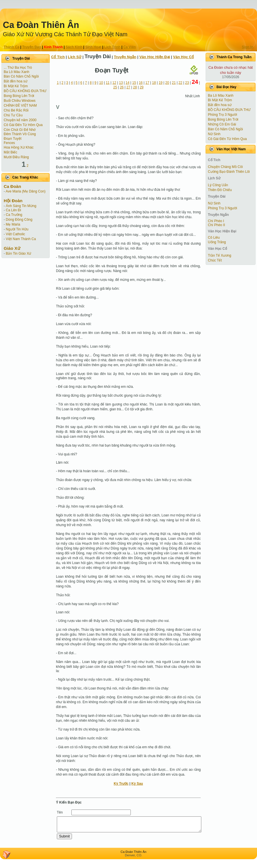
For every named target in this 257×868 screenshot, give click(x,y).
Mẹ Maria (13, 224)
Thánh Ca (12, 47)
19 (161, 83)
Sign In (248, 47)
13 (121, 83)
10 (101, 83)
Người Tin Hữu (17, 229)
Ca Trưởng (14, 215)
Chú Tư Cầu (13, 115)
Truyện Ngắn (125, 57)
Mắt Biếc (10, 152)
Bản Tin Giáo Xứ (18, 253)
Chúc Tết (215, 260)
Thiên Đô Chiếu (220, 190)
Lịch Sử (75, 57)
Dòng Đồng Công (19, 220)
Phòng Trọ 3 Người (222, 115)
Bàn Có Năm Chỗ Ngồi (21, 76)
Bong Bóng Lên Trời (19, 96)
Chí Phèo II (216, 225)
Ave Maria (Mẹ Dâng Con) (26, 191)
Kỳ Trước (121, 784)
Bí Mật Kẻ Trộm (16, 86)
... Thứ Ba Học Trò (18, 68)
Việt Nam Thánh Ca (21, 239)
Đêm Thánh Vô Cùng (20, 134)
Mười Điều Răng (16, 157)
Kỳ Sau (137, 784)
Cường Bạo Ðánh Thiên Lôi (229, 172)
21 (174, 83)
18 (154, 83)
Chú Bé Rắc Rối (16, 110)
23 (187, 83)
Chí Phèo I (216, 221)
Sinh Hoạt (93, 47)
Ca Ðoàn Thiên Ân (41, 25)
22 (180, 83)
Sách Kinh (74, 47)
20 (167, 83)
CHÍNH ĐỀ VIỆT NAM (20, 106)
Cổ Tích (58, 57)
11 (108, 83)
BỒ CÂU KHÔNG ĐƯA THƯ (25, 91)
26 (122, 87)
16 (141, 83)
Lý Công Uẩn (218, 185)
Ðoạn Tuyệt (13, 139)
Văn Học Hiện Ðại (155, 57)
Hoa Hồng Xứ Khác (19, 147)
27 (128, 87)
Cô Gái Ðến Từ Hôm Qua (23, 125)
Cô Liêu (214, 238)
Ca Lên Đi (13, 210)
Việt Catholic (15, 234)
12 (114, 83)
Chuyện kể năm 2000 (20, 120)
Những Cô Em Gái (222, 124)
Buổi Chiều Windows (20, 101)
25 (115, 87)
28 (135, 87)
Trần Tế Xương (220, 255)
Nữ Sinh (214, 134)
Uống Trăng (217, 242)
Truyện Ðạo (32, 47)
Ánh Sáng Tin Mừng (21, 206)
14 (128, 83)
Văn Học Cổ (183, 57)
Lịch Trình (112, 47)
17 (147, 83)
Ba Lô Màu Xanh (16, 72)
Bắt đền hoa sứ (16, 81)
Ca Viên (130, 47)
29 (141, 87)
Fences (9, 143)
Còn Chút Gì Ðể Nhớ (20, 130)
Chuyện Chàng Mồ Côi (225, 167)
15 (134, 83)
